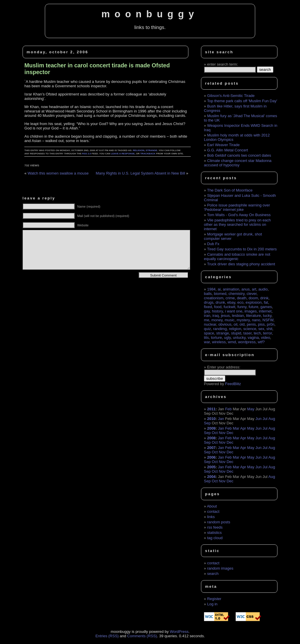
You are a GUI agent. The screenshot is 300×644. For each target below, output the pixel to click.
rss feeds (215, 527)
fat (266, 302)
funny (242, 307)
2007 (211, 448)
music (230, 320)
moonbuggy (150, 14)
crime (230, 298)
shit (269, 329)
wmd (232, 342)
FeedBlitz (233, 384)
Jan (221, 419)
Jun (259, 419)
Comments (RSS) (142, 636)
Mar (236, 428)
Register (214, 599)
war (207, 342)
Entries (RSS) (107, 636)
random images (220, 568)
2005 (211, 467)
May (251, 409)
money (217, 320)
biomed (220, 294)
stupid (236, 333)
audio (263, 289)
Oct (215, 433)
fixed (208, 307)
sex (261, 329)
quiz (207, 329)
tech (257, 333)
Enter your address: (224, 367)
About (212, 506)
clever (252, 294)
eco (240, 302)
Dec (230, 433)
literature (254, 316)
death (242, 298)
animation (231, 289)
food (218, 307)
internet (265, 311)
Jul (265, 419)
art (254, 289)
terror (267, 333)
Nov (222, 433)
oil (235, 324)
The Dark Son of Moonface (230, 190)
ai (219, 289)
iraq (216, 316)
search (213, 574)
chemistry (237, 294)
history (217, 311)
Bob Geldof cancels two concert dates (239, 155)
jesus (225, 316)
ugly (227, 338)
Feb (228, 409)
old (242, 324)
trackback (148, 154)
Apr (243, 428)
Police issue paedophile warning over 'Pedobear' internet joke (237, 207)
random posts (219, 522)
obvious (225, 324)
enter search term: (223, 64)
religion (138, 150)
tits (206, 338)
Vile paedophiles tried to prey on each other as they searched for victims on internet (237, 224)
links (211, 517)
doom (254, 298)
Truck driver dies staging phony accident (241, 264)
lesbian (238, 316)
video (266, 338)
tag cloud (215, 538)
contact (213, 511)
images (250, 311)
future (253, 307)
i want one (234, 311)
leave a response (123, 154)
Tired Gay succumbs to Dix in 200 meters (242, 249)
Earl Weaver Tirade (223, 145)
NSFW (268, 320)
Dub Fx (213, 244)
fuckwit (229, 307)
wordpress (247, 342)
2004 (211, 477)
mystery (243, 320)
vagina (253, 338)
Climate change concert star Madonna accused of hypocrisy (238, 163)
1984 (211, 289)
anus (246, 289)
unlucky (239, 338)
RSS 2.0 (86, 154)
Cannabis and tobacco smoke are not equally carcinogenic (237, 257)
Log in (212, 604)
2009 (211, 428)
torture (217, 338)
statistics (214, 533)
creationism (214, 298)
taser (248, 333)
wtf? (261, 342)
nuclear (210, 324)
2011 (211, 409)
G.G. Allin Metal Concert (227, 150)
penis (251, 324)
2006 (211, 457)
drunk (220, 302)
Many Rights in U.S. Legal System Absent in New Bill (140, 173)
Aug (272, 419)
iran (207, 316)
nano (256, 320)
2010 (211, 419)
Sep (207, 423)
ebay (231, 302)
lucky (267, 316)
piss (261, 324)
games (266, 307)
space (209, 333)
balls (208, 294)
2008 (211, 438)
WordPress (179, 632)
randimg (220, 329)
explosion (254, 302)
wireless (219, 342)
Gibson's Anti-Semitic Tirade (231, 96)
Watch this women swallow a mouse (58, 173)
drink (264, 298)
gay (207, 311)
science (250, 329)
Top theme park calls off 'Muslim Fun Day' (242, 101)
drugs (209, 302)
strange (151, 150)
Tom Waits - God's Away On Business (239, 215)
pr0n (271, 324)
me (207, 320)
